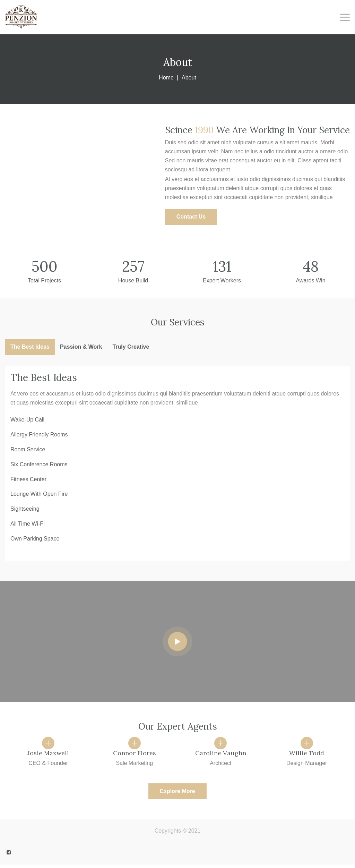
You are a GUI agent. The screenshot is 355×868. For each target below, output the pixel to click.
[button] (191, 217)
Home (166, 78)
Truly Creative (131, 347)
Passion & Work (81, 347)
